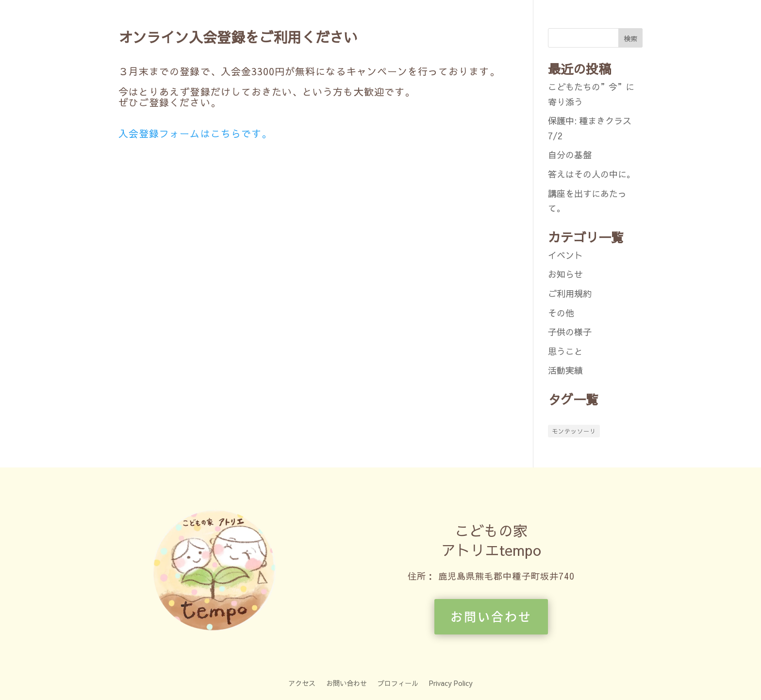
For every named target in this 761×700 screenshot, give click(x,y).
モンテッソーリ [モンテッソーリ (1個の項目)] (574, 431)
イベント (565, 255)
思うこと (565, 351)
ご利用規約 (570, 293)
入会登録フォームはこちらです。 (195, 133)
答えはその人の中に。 (592, 174)
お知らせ (565, 274)
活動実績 (565, 370)
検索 (630, 38)
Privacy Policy (451, 682)
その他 (561, 313)
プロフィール (398, 682)
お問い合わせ (491, 616)
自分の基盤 (570, 155)
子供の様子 (570, 332)
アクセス (302, 682)
